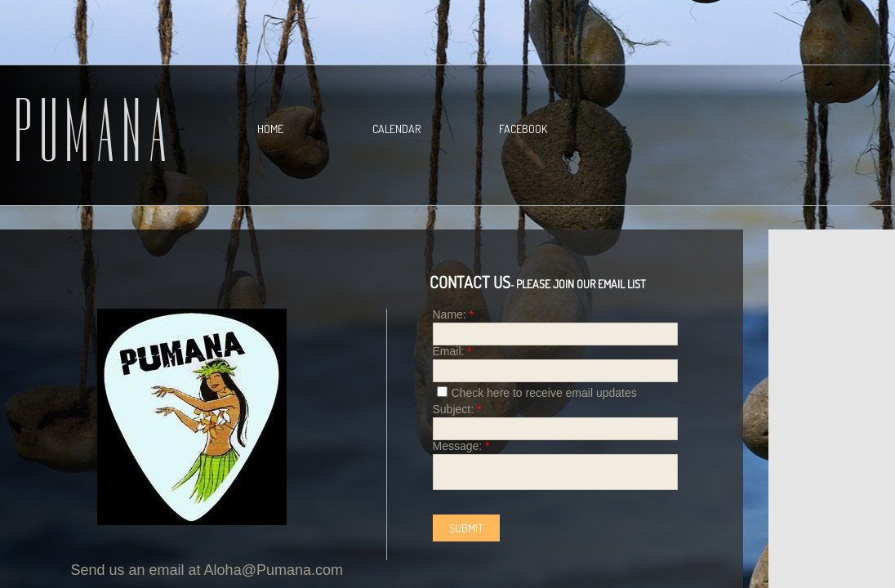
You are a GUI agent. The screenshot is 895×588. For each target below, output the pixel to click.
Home (270, 129)
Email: (452, 351)
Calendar (396, 129)
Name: (454, 314)
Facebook (523, 129)
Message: (461, 446)
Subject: (457, 409)
